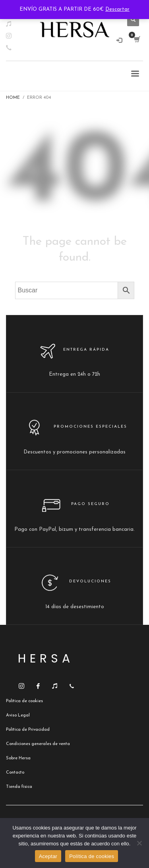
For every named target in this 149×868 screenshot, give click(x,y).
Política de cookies (92, 856)
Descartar (117, 9)
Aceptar (48, 856)
